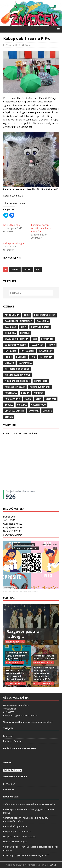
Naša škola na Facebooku (20, 748)
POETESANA (11, 393)
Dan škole (10, 327)
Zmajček (47, 411)
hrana (51, 345)
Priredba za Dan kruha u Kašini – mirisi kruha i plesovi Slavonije (15, 675)
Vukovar (34, 411)
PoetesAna (9, 789)
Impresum (8, 736)
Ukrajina (22, 405)
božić (27, 315)
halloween (37, 345)
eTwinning (47, 339)
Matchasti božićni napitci (15, 842)
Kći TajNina (46, 357)
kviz (33, 357)
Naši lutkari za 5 (12, 225)
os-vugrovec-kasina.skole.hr (39, 722)
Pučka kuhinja (13, 399)
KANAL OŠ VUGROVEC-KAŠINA (20, 433)
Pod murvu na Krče (40, 387)
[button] (58, 29)
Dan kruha (43, 321)
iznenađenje (28, 351)
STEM (38, 399)
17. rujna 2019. (13, 45)
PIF (38, 270)
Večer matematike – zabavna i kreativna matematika (29, 804)
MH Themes (50, 865)
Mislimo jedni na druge (18, 375)
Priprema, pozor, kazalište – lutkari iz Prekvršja (41, 228)
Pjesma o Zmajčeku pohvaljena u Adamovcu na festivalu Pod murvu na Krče (45, 673)
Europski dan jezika (16, 345)
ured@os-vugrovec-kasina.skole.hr (20, 715)
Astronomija (12, 315)
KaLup (15, 270)
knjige (8, 357)
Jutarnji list (46, 351)
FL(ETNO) (9, 598)
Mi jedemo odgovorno (17, 369)
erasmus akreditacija (17, 339)
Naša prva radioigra (14, 243)
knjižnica (21, 357)
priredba (39, 393)
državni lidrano (40, 327)
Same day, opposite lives (28, 591)
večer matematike (15, 411)
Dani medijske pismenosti (19, 321)
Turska (9, 405)
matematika (25, 363)
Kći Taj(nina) (9, 784)
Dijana (28, 45)
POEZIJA (25, 393)
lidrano (9, 363)
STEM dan (51, 399)
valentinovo (39, 405)
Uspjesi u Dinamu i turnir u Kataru (20, 837)
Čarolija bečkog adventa (15, 826)
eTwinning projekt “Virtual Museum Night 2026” (16, 655)
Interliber (11, 351)
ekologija (10, 333)
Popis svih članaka (12, 741)
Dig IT (24, 327)
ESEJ (35, 339)
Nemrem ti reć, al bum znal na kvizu (44, 657)
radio (28, 399)
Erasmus (25, 333)
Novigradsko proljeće (17, 381)
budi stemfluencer (45, 315)
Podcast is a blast (15, 387)
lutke (27, 270)
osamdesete (41, 381)
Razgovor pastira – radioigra (24, 634)
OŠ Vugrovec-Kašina (11, 591)
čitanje (9, 417)
